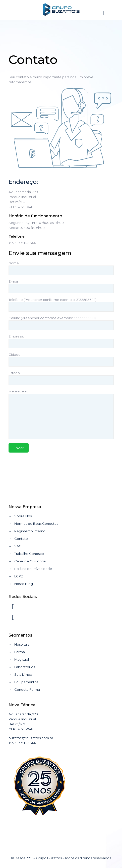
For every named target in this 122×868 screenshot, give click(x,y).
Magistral (22, 659)
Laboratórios (25, 667)
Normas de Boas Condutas (36, 524)
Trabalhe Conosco (29, 554)
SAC (18, 546)
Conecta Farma (27, 689)
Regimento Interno (30, 531)
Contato (21, 539)
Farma (20, 652)
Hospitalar (23, 644)
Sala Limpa (23, 674)
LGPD (19, 576)
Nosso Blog (24, 584)
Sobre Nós (23, 516)
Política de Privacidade (33, 569)
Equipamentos (26, 682)
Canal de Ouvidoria (30, 561)
